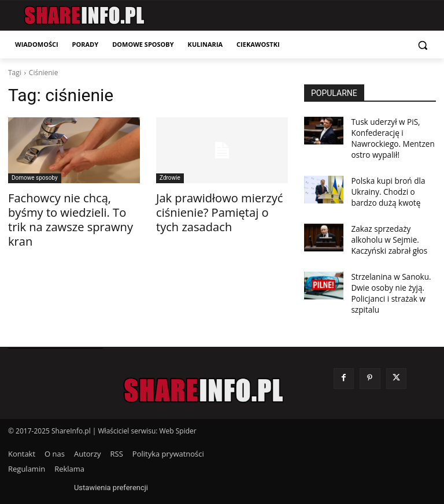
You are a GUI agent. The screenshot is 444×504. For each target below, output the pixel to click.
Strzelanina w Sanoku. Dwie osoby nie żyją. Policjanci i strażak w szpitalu (386, 278)
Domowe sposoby (35, 178)
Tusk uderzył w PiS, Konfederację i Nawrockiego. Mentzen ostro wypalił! (388, 136)
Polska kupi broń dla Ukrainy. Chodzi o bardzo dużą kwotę (391, 185)
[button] (422, 45)
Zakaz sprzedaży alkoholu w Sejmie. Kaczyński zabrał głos (392, 229)
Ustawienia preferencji (111, 470)
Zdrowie (170, 178)
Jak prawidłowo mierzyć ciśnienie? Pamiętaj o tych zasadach (214, 210)
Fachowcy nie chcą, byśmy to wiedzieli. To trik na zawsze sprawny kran (74, 210)
